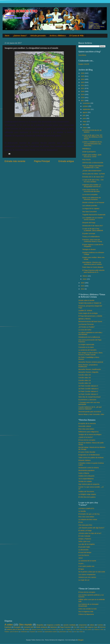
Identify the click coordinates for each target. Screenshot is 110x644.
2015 (83, 286)
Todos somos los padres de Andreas (91, 457)
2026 (83, 73)
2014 (83, 289)
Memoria (103, 627)
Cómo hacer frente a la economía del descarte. (91, 190)
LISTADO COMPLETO (86, 508)
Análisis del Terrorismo (86, 491)
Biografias (40, 625)
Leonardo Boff (28, 627)
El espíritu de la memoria (87, 423)
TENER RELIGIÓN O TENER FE (90, 303)
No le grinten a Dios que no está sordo (92, 572)
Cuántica (82, 627)
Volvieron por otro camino (87, 577)
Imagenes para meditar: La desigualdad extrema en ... (92, 186)
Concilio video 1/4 (85, 383)
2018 (83, 98)
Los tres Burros (84, 555)
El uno (81, 522)
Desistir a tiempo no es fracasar (93, 202)
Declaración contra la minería (89, 468)
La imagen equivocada (86, 344)
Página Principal (42, 161)
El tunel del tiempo (85, 552)
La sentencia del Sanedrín (87, 350)
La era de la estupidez (90, 194)
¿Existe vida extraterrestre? (92, 171)
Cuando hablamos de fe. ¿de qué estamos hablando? (90, 408)
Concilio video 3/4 (85, 378)
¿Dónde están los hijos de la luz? (90, 533)
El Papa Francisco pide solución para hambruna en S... (93, 271)
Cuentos (100, 625)
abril (84, 124)
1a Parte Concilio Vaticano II (88, 394)
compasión (32, 632)
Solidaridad (24, 632)
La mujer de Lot (84, 580)
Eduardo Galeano (85, 460)
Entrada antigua (66, 161)
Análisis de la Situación (86, 476)
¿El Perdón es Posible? (87, 327)
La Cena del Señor (85, 330)
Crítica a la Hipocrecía (86, 614)
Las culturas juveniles (90, 205)
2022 (83, 85)
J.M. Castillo (76, 630)
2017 (83, 100)
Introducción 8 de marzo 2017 (93, 226)
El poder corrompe (89, 233)
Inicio (7, 36)
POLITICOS (86, 160)
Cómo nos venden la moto (88, 609)
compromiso (83, 625)
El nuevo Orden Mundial (87, 452)
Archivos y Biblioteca (58, 36)
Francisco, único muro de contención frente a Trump (92, 241)
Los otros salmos (87, 630)
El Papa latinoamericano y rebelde (90, 316)
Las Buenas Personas (86, 324)
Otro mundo (25, 625)
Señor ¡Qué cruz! (84, 541)
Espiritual (8, 627)
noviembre (87, 103)
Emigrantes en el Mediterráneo (89, 455)
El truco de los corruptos (87, 440)
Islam (60, 630)
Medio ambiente (42, 627)
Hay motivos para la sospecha (89, 484)
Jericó (81, 558)
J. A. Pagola (67, 630)
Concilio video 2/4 (85, 380)
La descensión (83, 550)
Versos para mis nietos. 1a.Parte (94, 174)
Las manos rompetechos (87, 574)
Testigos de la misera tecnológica (90, 434)
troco (75, 632)
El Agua (81, 569)
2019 (83, 94)
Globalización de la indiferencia (89, 337)
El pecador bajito (84, 547)
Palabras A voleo (99, 630)
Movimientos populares (86, 470)
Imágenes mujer (92, 627)
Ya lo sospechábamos (86, 479)
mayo (85, 121)
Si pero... (82, 563)
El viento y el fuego (85, 530)
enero (85, 279)
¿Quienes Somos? (20, 36)
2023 (83, 82)
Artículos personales (38, 36)
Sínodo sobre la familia (86, 300)
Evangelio (17, 627)
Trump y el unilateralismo (91, 237)
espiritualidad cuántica (51, 632)
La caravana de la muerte (87, 561)
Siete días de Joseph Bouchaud (89, 397)
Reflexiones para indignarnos (89, 432)
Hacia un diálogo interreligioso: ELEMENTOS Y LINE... (93, 167)
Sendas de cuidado (85, 481)
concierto (40, 632)
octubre (86, 106)
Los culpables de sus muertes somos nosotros (93, 219)
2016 (83, 283)
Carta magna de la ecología (88, 313)
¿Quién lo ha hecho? (86, 437)
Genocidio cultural (85, 426)
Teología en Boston (89, 249)
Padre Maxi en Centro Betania (93, 267)
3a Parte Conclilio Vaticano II (88, 389)
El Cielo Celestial (84, 536)
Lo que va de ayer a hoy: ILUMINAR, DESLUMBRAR (93, 229)
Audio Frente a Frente (50, 630)
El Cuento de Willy (77, 36)
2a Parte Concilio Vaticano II (88, 391)
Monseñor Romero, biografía (88, 372)
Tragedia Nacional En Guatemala (94, 215)
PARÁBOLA (86, 149)
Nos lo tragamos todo (86, 611)
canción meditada (69, 625)
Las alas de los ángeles (87, 544)
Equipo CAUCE (84, 64)
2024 (83, 79)
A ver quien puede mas (86, 566)
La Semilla (82, 511)
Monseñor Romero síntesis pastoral (91, 362)
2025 (83, 76)
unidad (81, 632)
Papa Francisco (65, 627)
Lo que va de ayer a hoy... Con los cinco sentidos (93, 181)
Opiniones (54, 627)
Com (75, 627)
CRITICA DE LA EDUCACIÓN (93, 163)
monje (70, 632)
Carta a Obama (84, 473)
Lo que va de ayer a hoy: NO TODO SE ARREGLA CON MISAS (92, 137)
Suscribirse (82, 55)
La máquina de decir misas (88, 519)
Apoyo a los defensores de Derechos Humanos (92, 198)
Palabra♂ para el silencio (12, 632)
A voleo (9, 625)
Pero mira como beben (86, 429)
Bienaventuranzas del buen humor (90, 321)
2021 (83, 88)
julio (84, 115)
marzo (85, 128)
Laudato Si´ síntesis (85, 310)
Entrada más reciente (15, 161)
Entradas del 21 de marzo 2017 (93, 177)
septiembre (87, 109)
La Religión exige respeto (87, 494)
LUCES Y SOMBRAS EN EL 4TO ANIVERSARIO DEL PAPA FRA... (92, 144)
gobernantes (63, 632)
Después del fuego (89, 223)
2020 (83, 91)
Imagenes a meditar (53, 625)
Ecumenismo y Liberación (87, 400)
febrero (85, 276)
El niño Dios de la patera (87, 497)
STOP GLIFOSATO (89, 152)
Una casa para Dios (85, 525)
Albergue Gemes (36, 630)
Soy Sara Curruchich (89, 212)
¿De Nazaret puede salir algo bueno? (91, 528)
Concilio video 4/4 (85, 375)
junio (85, 118)
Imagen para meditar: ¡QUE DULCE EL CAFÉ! (92, 156)
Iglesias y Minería (84, 319)
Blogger (81, 640)
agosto (85, 112)
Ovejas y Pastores (85, 539)
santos (27, 629)
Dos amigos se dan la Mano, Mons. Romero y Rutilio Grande (91, 354)
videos (92, 625)
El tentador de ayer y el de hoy (89, 514)
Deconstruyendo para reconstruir (90, 412)
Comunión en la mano (86, 347)
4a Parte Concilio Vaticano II (88, 386)
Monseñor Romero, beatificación (90, 369)
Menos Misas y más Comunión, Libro (91, 414)
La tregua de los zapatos (91, 208)
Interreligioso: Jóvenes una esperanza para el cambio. (92, 263)
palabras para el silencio (15, 629)
